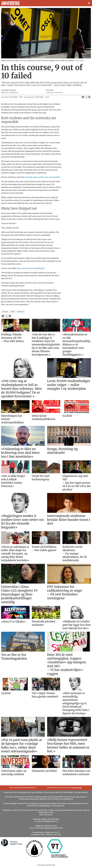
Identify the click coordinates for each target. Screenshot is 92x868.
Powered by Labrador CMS (46, 865)
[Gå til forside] (11, 3)
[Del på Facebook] (83, 97)
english (21, 312)
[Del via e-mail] (89, 97)
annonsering (77, 788)
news (13, 312)
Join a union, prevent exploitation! (31, 268)
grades (5, 312)
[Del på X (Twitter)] (86, 97)
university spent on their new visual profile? (42, 177)
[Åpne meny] (89, 3)
